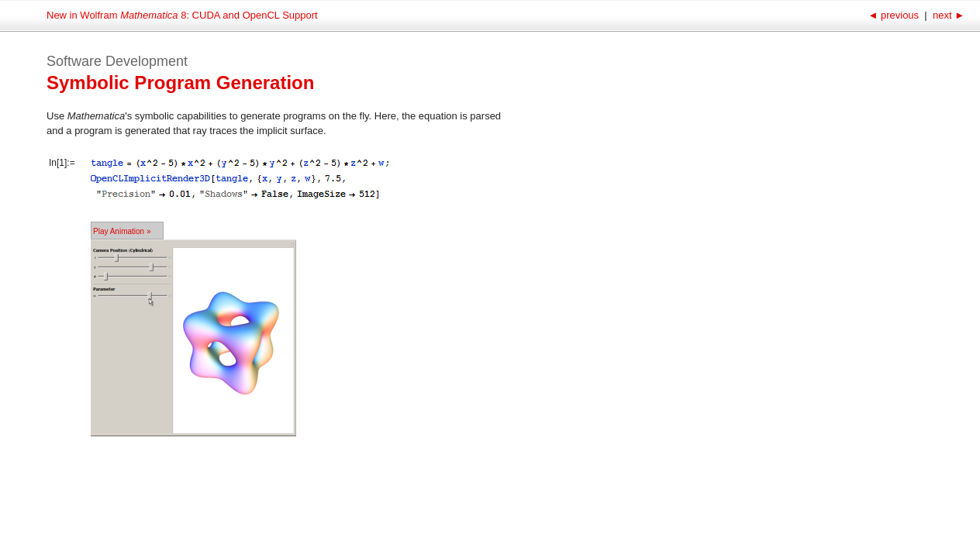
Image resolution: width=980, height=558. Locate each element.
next (947, 15)
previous (894, 15)
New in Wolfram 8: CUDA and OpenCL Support (182, 15)
